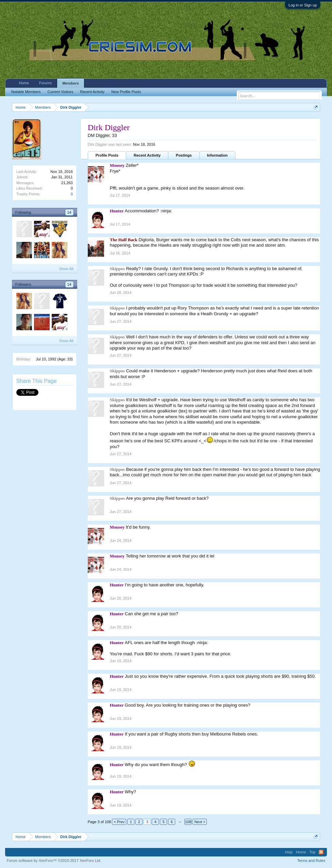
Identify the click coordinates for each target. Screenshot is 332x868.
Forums (45, 83)
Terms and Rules (311, 861)
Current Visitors (61, 92)
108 (188, 822)
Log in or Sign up (303, 5)
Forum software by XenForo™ (54, 861)
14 (69, 212)
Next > (200, 822)
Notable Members (26, 92)
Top (313, 852)
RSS (321, 852)
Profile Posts (107, 155)
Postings (184, 155)
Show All (66, 269)
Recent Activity (147, 155)
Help (289, 852)
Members (70, 83)
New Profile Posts (126, 92)
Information (218, 155)
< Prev (119, 822)
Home (24, 83)
